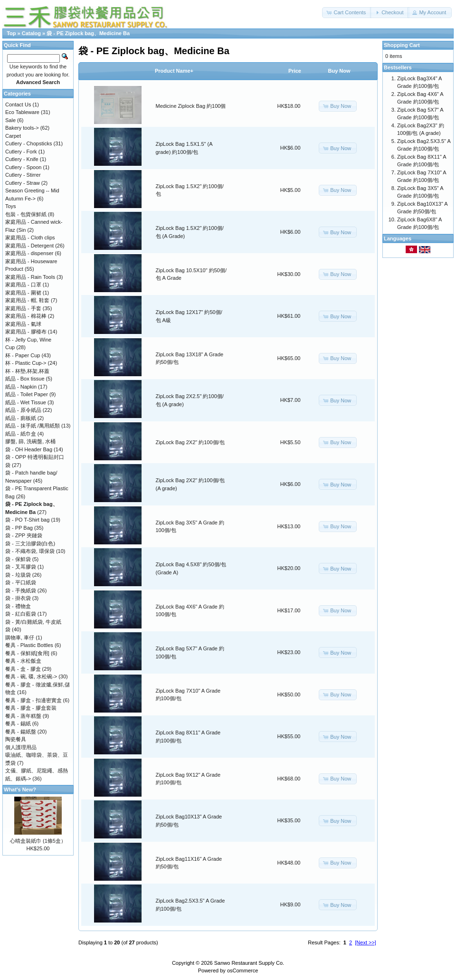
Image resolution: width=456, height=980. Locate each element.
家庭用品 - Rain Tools (30, 277)
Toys (11, 206)
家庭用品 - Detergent (29, 246)
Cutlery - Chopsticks (28, 143)
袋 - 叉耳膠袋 (21, 567)
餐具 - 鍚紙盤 (21, 732)
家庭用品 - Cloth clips (30, 238)
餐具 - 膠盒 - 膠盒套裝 (31, 708)
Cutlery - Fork (21, 152)
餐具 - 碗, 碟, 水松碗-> (31, 676)
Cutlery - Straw (23, 183)
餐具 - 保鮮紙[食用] (27, 653)
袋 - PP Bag (19, 528)
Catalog (31, 33)
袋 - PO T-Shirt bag (27, 520)
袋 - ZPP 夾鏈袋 (24, 535)
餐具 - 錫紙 (18, 723)
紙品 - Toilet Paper (27, 394)
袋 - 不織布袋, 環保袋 (30, 551)
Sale (10, 120)
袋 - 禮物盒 (18, 606)
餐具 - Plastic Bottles (29, 645)
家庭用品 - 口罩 (23, 285)
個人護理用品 (21, 747)
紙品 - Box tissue (25, 379)
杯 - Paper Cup (23, 355)
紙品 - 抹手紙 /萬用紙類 (33, 426)
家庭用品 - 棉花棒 (26, 316)
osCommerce (242, 970)
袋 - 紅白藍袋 (21, 614)
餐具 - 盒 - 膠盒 (23, 669)
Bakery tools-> (22, 128)
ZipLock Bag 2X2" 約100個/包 (190, 442)
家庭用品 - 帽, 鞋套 (27, 300)
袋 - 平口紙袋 (21, 582)
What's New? (20, 790)
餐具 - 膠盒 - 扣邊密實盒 (33, 700)
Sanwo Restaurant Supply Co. (249, 963)
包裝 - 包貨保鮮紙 (26, 214)
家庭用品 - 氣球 (23, 324)
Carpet (13, 136)
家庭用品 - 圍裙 (23, 293)
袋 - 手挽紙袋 (21, 590)
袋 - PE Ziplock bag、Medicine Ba (88, 33)
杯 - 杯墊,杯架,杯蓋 (27, 371)
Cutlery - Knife (22, 159)
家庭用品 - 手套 (23, 308)
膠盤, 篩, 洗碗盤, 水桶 (30, 441)
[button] (347, 13)
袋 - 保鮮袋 (18, 559)
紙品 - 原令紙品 (23, 410)
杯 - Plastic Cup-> (26, 363)
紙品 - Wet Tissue (26, 402)
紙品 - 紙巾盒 (21, 434)
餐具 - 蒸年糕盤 (23, 716)
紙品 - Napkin (21, 387)
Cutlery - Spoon (23, 167)
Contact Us (18, 105)
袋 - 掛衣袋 (18, 598)
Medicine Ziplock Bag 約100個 (191, 106)
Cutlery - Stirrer (23, 175)
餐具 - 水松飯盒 (23, 661)
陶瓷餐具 (16, 739)
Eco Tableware (22, 112)
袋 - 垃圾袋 (18, 575)
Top (11, 33)
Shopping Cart (402, 45)
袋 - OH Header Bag (29, 449)
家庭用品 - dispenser (29, 253)
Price (295, 71)
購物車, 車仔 (20, 637)
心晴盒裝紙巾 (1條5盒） (38, 841)
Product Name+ (174, 71)
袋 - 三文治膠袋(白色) (30, 543)
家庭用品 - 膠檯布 (26, 332)
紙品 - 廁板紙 (21, 418)
